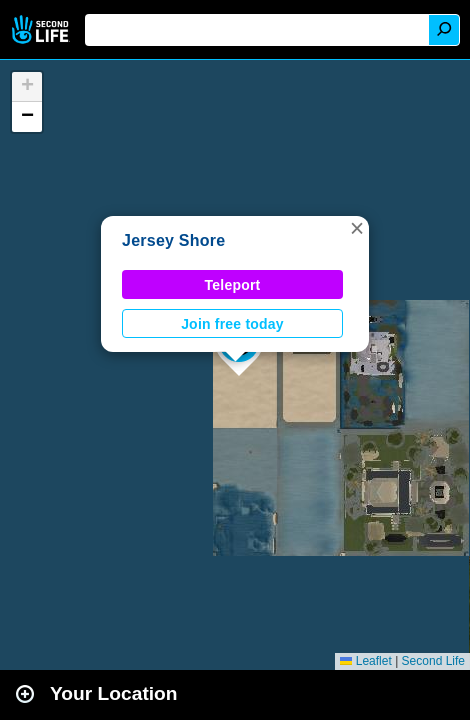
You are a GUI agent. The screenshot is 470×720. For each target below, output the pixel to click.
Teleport (233, 285)
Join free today (232, 324)
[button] (357, 228)
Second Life (42, 29)
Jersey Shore (173, 240)
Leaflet (365, 661)
